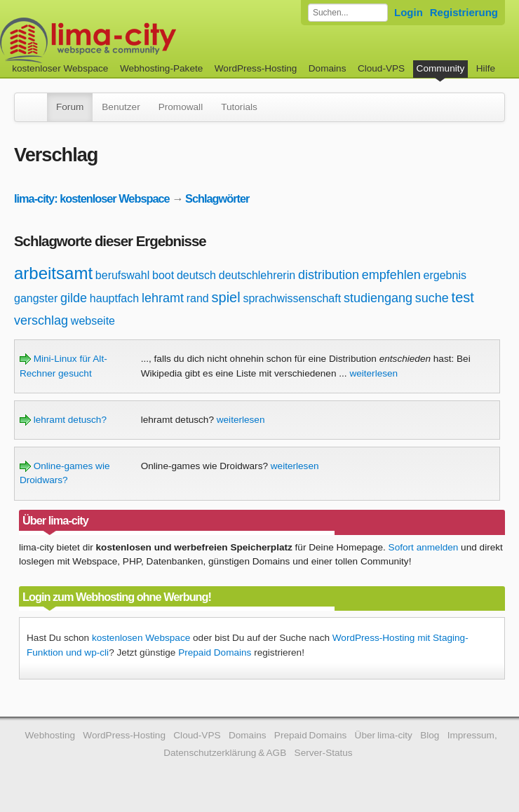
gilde (74, 298)
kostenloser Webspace (60, 68)
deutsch (196, 275)
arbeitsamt (53, 273)
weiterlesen (373, 373)
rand (198, 298)
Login (409, 12)
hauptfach (114, 298)
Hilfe (486, 68)
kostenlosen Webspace (141, 638)
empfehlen (391, 275)
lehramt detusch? (63, 420)
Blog (430, 735)
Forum (70, 107)
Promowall (181, 107)
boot (163, 275)
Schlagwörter (217, 198)
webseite (93, 321)
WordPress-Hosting (256, 68)
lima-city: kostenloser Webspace (92, 198)
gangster (36, 298)
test (463, 297)
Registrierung (464, 12)
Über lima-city (384, 735)
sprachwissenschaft (292, 298)
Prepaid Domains (215, 652)
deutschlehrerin (257, 275)
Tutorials (239, 107)
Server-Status (324, 753)
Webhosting (50, 735)
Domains (328, 68)
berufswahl (122, 275)
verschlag (41, 320)
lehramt (163, 298)
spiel (226, 297)
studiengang (378, 298)
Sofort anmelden (424, 547)
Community (441, 68)
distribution (329, 275)
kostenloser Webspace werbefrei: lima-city (140, 40)
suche (432, 298)
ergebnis (445, 275)
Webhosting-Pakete (161, 68)
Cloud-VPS (381, 68)
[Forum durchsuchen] (348, 13)
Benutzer (121, 107)
